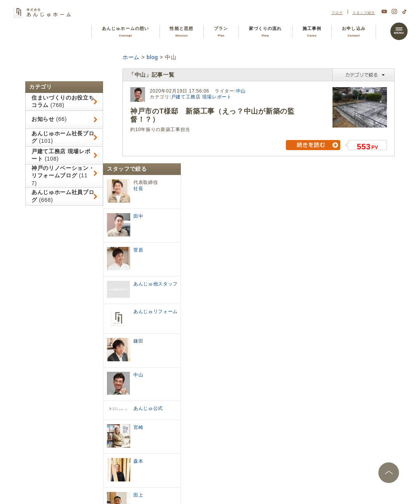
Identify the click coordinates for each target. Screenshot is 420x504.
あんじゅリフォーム (156, 311)
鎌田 (138, 341)
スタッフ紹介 (364, 13)
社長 (138, 189)
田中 (138, 216)
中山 (241, 91)
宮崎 (138, 427)
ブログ (337, 13)
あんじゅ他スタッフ (156, 284)
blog (152, 57)
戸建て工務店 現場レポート (201, 97)
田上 (138, 495)
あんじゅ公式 (148, 408)
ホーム (131, 57)
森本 (138, 461)
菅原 (138, 250)
